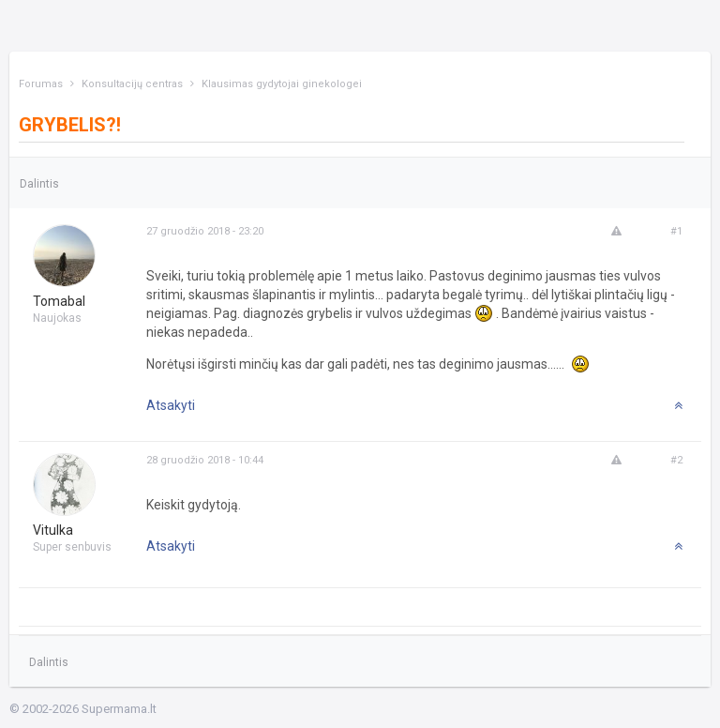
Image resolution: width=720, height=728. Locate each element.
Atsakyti (171, 405)
